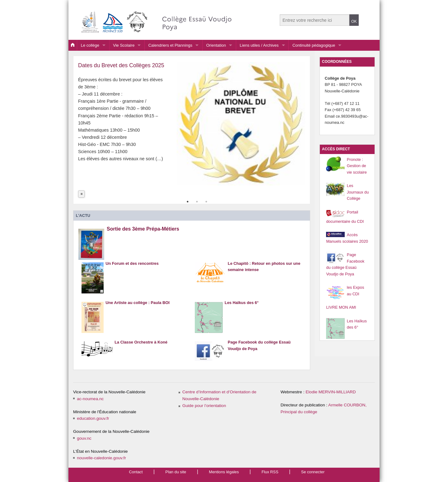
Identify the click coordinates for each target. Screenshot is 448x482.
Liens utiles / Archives (259, 45)
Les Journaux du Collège (358, 192)
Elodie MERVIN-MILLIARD (331, 392)
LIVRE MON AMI (341, 307)
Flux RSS (270, 472)
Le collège (90, 45)
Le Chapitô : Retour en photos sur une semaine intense (264, 272)
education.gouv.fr (93, 418)
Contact (136, 472)
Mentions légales (224, 472)
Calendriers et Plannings (170, 45)
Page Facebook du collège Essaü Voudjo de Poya (259, 350)
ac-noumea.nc (90, 399)
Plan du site (176, 472)
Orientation (216, 45)
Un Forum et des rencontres (132, 269)
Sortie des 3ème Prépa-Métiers (143, 236)
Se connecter (313, 472)
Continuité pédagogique (314, 45)
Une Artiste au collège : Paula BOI (138, 309)
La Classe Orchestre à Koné (141, 348)
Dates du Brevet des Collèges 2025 (121, 65)
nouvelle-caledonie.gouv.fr (101, 458)
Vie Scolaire (124, 45)
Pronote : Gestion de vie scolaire (357, 166)
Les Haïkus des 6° (242, 309)
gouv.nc (84, 438)
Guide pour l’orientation (204, 406)
